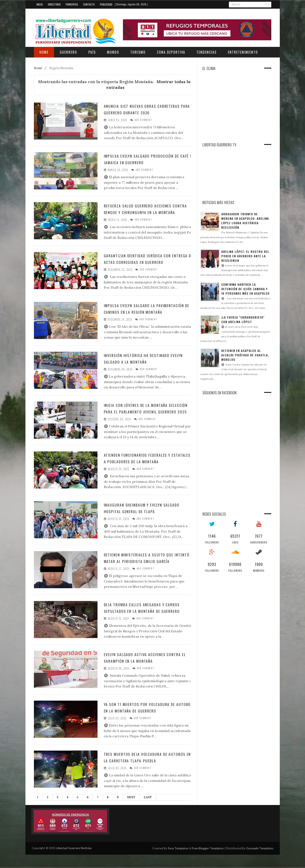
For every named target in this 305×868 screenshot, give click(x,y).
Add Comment (143, 120)
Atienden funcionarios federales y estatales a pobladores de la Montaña (146, 469)
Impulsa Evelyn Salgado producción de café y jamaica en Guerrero (146, 159)
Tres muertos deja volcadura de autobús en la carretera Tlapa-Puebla (146, 771)
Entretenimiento (243, 52)
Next (131, 811)
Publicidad (106, 4)
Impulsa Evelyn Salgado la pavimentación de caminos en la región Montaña (147, 317)
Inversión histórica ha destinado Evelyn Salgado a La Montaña (148, 366)
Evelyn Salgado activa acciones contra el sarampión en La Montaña (147, 671)
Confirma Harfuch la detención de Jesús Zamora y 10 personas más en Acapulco (245, 289)
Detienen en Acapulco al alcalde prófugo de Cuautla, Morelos (245, 355)
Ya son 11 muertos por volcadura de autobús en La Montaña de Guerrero (144, 721)
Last (148, 811)
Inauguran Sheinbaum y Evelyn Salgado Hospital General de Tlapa (147, 519)
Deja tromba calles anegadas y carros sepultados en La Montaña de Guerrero (147, 621)
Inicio (40, 4)
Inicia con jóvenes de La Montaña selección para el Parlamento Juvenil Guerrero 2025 (145, 420)
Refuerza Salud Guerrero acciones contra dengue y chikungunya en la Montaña (143, 212)
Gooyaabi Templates (260, 862)
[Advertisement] (232, 110)
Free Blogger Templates (208, 862)
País (92, 52)
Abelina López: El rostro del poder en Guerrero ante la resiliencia (245, 256)
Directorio (54, 4)
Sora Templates (178, 862)
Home (39, 68)
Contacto (89, 4)
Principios (72, 4)
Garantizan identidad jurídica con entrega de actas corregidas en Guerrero (142, 265)
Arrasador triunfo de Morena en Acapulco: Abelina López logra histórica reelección (245, 221)
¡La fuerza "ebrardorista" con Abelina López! (243, 319)
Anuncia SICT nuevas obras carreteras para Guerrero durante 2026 (146, 109)
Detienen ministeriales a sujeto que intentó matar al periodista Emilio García (143, 572)
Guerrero (68, 52)
